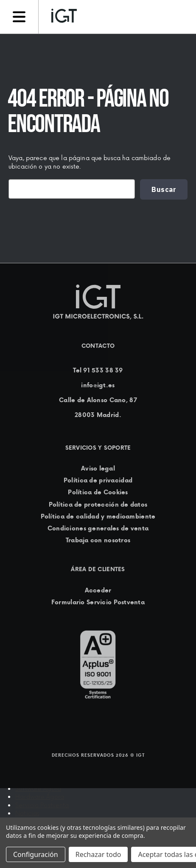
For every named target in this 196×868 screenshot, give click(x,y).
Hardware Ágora (40, 796)
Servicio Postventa (42, 805)
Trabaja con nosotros (98, 540)
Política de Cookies (98, 493)
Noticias (27, 813)
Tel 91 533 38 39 (98, 370)
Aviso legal (98, 468)
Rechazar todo (98, 854)
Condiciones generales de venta (98, 528)
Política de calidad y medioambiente (98, 516)
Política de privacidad (98, 480)
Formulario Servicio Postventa (98, 602)
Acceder (98, 590)
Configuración (36, 854)
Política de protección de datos (98, 504)
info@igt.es (98, 385)
